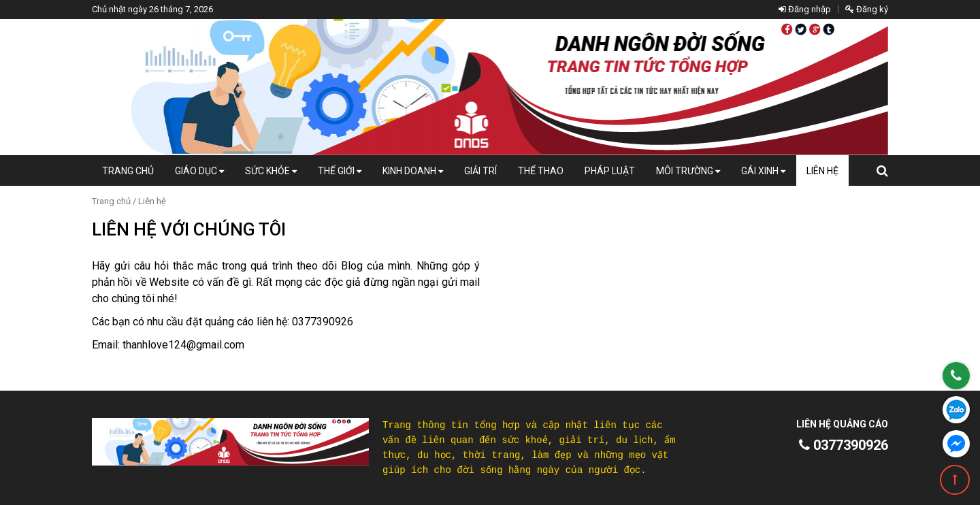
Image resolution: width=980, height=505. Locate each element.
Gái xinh (763, 171)
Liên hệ (822, 171)
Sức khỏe (271, 171)
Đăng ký (867, 9)
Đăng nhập (805, 9)
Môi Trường (688, 171)
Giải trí (480, 171)
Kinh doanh (413, 171)
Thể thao (541, 171)
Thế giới (340, 171)
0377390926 (844, 445)
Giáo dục (199, 171)
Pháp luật (610, 171)
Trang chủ (128, 171)
